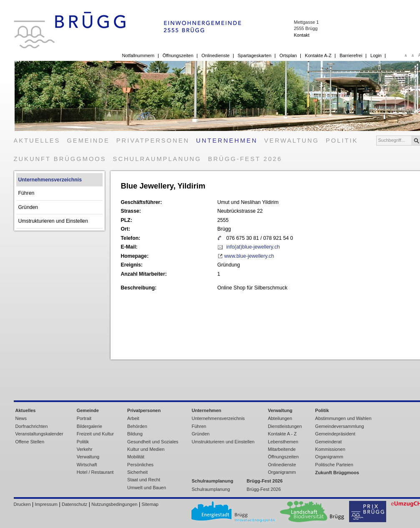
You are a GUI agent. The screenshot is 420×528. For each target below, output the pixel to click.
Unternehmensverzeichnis (50, 180)
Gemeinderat (329, 442)
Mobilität (136, 457)
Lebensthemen (283, 442)
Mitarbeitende (282, 449)
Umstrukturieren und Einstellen (53, 221)
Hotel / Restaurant (95, 472)
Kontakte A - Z (282, 434)
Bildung (135, 434)
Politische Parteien (334, 465)
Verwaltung (292, 141)
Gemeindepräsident (335, 434)
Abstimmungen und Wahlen (343, 418)
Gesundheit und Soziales (153, 442)
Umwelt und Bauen (147, 488)
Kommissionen (330, 449)
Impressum (46, 504)
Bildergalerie (89, 426)
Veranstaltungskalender (39, 434)
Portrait (84, 418)
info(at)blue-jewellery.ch (253, 247)
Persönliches (140, 465)
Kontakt (301, 35)
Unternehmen (227, 141)
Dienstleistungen (285, 426)
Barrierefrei (351, 55)
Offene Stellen (30, 442)
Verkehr (85, 449)
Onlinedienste (215, 55)
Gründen (28, 207)
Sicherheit (137, 472)
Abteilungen (280, 418)
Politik (342, 141)
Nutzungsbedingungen (114, 504)
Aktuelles (37, 141)
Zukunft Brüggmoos (60, 159)
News (21, 418)
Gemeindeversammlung (340, 426)
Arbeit (133, 418)
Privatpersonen (153, 141)
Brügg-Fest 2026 (245, 159)
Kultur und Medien (146, 449)
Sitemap (150, 504)
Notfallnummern (138, 55)
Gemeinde (88, 141)
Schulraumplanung (157, 159)
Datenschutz (74, 504)
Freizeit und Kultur (95, 434)
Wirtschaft (87, 465)
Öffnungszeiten (178, 55)
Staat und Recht (144, 480)
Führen (26, 193)
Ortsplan (288, 55)
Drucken (22, 504)
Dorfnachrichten (32, 426)
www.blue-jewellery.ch (249, 256)
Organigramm (282, 472)
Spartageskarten (255, 55)
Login (376, 55)
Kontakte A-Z (318, 55)
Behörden (137, 426)
